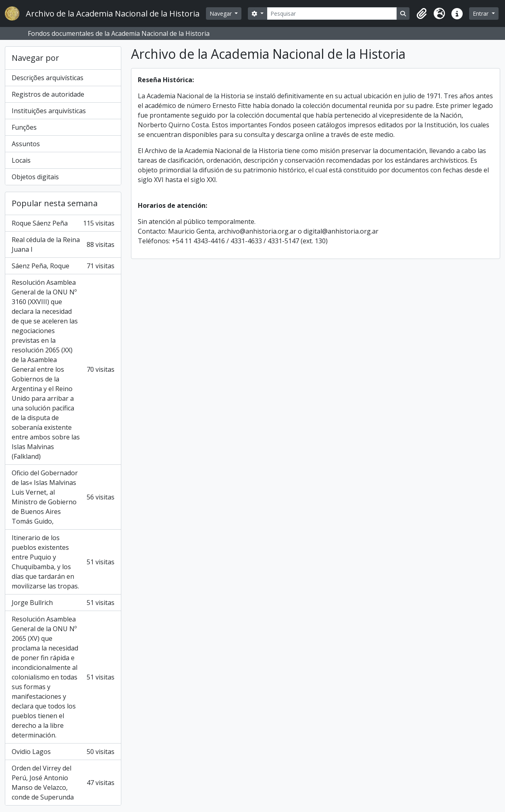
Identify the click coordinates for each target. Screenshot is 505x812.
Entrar (481, 13)
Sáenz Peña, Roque (63, 266)
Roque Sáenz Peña (63, 223)
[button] (422, 14)
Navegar (221, 13)
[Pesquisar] (332, 13)
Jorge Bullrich (63, 603)
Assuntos (26, 144)
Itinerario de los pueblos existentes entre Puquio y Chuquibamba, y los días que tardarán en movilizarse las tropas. (63, 562)
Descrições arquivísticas (48, 78)
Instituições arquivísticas (49, 111)
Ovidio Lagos (63, 752)
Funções (24, 127)
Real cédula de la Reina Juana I (63, 244)
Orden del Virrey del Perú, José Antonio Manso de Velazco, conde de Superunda (63, 783)
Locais (21, 160)
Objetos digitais (35, 177)
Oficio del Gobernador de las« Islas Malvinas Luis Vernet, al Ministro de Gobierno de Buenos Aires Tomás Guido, (63, 497)
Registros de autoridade (48, 94)
